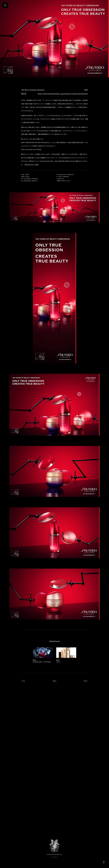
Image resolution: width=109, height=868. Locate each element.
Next (85, 681)
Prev (24, 681)
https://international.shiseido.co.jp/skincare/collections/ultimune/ (63, 94)
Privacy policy (55, 857)
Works (54, 681)
